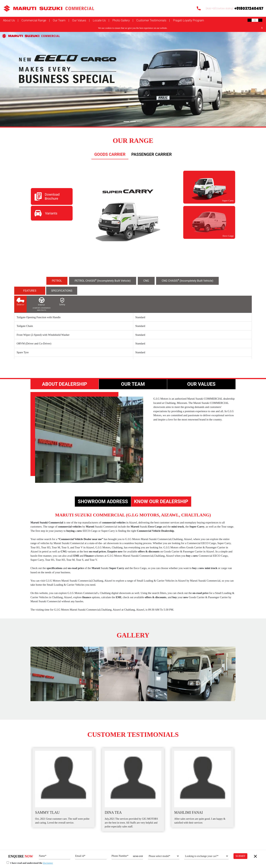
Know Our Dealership (161, 501)
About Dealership (64, 384)
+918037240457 (249, 8)
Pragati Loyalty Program (188, 20)
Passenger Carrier (152, 154)
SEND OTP (138, 856)
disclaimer (48, 863)
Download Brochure (52, 196)
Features (30, 291)
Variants (51, 213)
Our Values (79, 20)
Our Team (59, 20)
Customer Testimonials (151, 20)
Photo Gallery (121, 20)
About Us (9, 20)
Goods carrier (110, 154)
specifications (62, 291)
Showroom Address (103, 501)
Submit (240, 856)
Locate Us (99, 20)
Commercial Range (34, 20)
